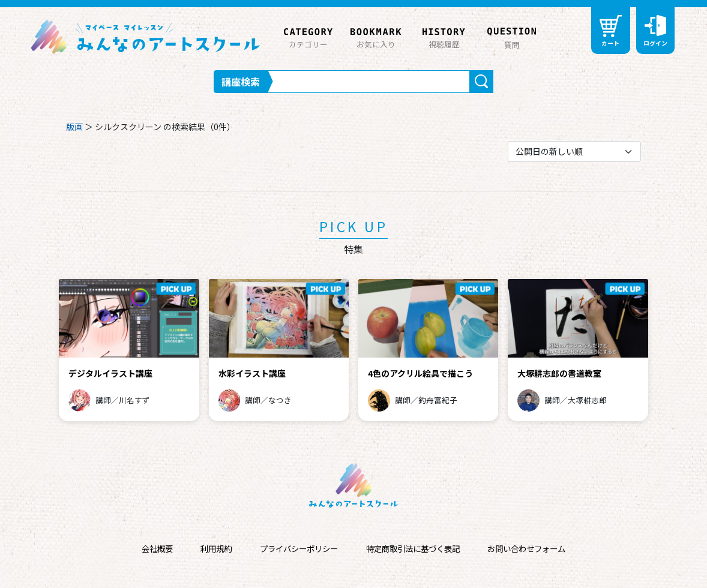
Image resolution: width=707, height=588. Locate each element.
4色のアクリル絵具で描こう (420, 373)
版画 (74, 127)
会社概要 (157, 549)
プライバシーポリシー (299, 549)
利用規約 (216, 549)
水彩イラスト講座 (252, 373)
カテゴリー (308, 36)
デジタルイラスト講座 (110, 373)
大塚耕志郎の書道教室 (559, 373)
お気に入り (376, 36)
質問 (512, 37)
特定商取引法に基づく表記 (413, 549)
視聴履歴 (444, 36)
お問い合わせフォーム (526, 549)
